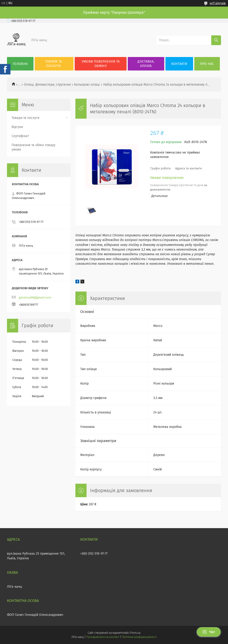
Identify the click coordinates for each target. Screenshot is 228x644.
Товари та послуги (54, 64)
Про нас (207, 64)
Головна (20, 64)
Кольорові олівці (87, 85)
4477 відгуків (218, 3)
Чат (209, 632)
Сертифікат (20, 136)
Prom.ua (135, 633)
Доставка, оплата (146, 64)
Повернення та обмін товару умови (34, 147)
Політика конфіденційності (139, 637)
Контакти (179, 64)
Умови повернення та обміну (101, 64)
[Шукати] (216, 40)
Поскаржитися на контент (103, 637)
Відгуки (17, 127)
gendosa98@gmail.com (35, 297)
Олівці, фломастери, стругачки (47, 85)
